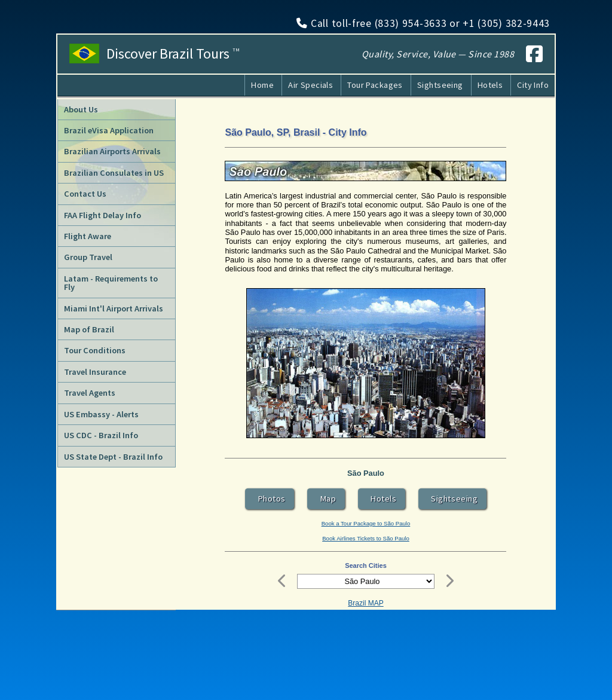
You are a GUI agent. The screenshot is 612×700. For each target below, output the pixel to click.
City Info (533, 85)
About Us (81, 109)
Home (262, 85)
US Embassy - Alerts (101, 414)
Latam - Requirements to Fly (111, 283)
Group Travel (88, 257)
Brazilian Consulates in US (114, 173)
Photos (270, 499)
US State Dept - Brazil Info (113, 457)
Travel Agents (90, 393)
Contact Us (85, 194)
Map (326, 499)
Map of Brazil (89, 329)
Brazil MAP (365, 603)
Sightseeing (440, 85)
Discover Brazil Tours (173, 54)
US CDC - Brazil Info (101, 435)
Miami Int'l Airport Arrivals (114, 308)
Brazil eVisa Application (109, 130)
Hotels (490, 85)
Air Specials (310, 85)
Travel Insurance (95, 372)
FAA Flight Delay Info (102, 215)
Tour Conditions (95, 350)
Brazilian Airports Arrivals (112, 151)
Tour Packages (375, 85)
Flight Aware (88, 236)
